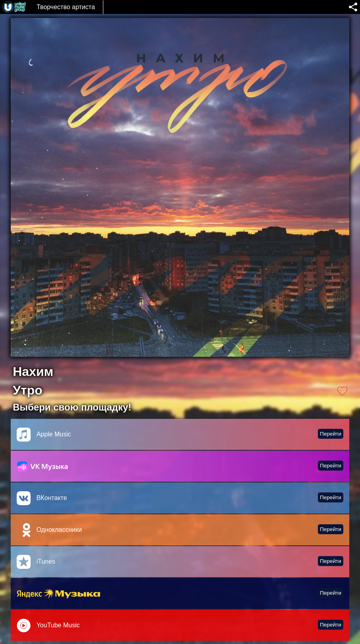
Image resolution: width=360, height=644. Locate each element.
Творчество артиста (66, 7)
